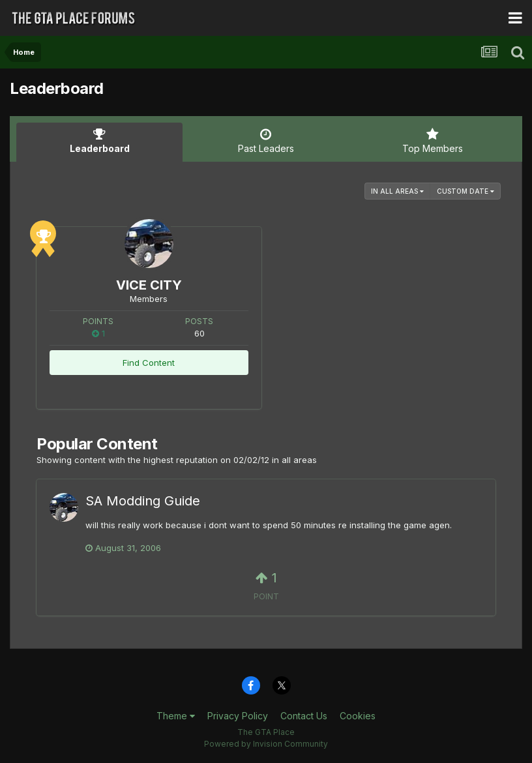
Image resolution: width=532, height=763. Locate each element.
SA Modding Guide (143, 501)
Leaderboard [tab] (99, 141)
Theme (176, 716)
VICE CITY (149, 285)
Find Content (149, 363)
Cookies (358, 716)
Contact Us (304, 716)
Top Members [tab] (433, 141)
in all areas (397, 191)
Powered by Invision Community (266, 744)
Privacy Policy (238, 716)
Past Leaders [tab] (266, 141)
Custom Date (465, 191)
